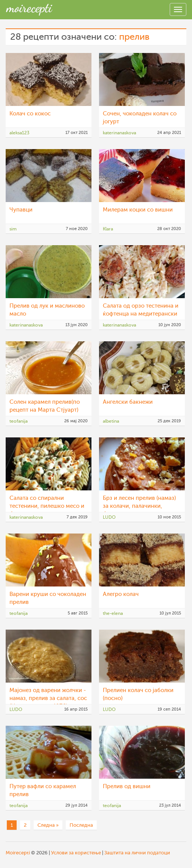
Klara (108, 229)
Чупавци (21, 210)
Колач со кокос (30, 114)
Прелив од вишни (127, 786)
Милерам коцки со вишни (138, 210)
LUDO (109, 517)
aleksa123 (19, 133)
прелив (134, 37)
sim (13, 229)
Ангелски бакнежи (128, 402)
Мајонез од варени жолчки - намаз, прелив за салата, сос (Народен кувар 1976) (48, 698)
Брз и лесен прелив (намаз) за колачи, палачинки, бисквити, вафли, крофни (139, 506)
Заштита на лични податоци (137, 853)
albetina (111, 421)
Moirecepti (18, 853)
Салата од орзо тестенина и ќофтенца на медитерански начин (141, 314)
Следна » (48, 825)
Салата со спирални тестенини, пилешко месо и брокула (47, 506)
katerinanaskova (119, 133)
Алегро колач (121, 594)
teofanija (19, 421)
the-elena (113, 613)
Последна (81, 825)
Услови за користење (76, 853)
